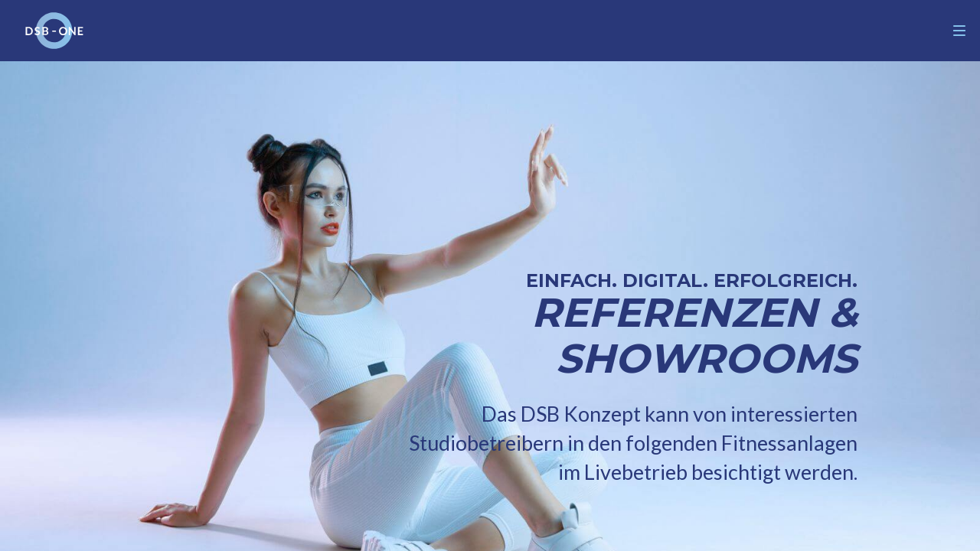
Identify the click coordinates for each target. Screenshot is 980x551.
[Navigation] (959, 31)
